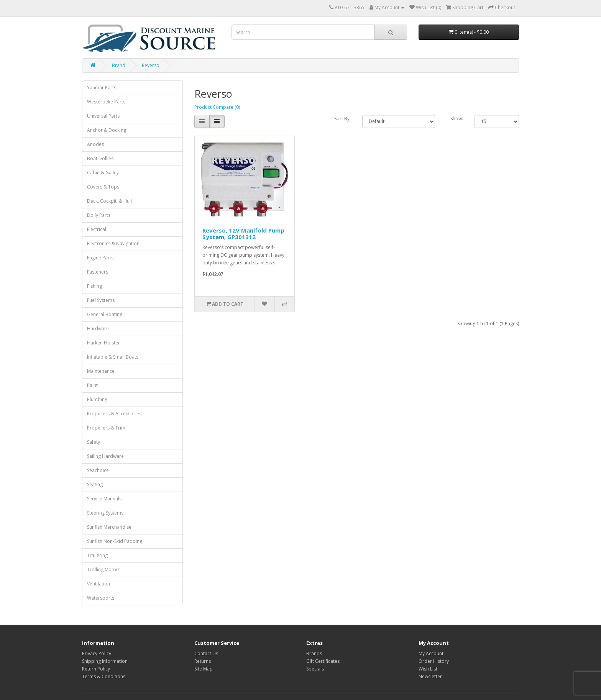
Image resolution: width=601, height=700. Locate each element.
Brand (119, 65)
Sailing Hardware (105, 456)
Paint (92, 385)
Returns (203, 661)
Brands (314, 653)
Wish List (428, 669)
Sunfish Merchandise (109, 527)
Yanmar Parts (102, 88)
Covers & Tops (103, 187)
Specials (315, 669)
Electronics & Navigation (113, 243)
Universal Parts (103, 116)
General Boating (105, 314)
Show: (457, 119)
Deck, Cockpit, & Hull (109, 201)
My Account (431, 653)
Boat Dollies (100, 158)
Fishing (94, 286)
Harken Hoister (103, 343)
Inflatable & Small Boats (113, 357)
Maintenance (101, 371)
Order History (434, 661)
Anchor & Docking (107, 130)
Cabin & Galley (103, 173)
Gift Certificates (323, 661)
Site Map (204, 669)
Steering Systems (105, 513)
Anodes (95, 144)
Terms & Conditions (104, 676)
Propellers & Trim (106, 428)
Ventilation (99, 584)
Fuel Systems (101, 300)
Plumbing (97, 399)
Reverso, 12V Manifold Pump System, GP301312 (243, 234)
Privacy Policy (97, 653)
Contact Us (206, 653)
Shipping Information (105, 661)
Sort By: (342, 119)
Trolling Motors (104, 570)
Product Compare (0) (217, 107)
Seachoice (98, 470)
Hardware (98, 329)
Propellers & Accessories (114, 414)
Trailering (97, 555)
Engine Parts (100, 258)
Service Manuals (104, 499)
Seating (95, 484)
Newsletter (430, 676)
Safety (94, 442)
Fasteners (98, 272)
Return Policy (96, 669)
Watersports (101, 598)
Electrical (97, 229)
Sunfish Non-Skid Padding (115, 541)
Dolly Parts (99, 215)
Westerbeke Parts (106, 102)
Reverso (151, 65)
